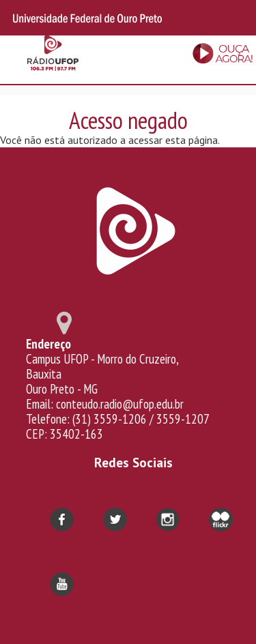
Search (237, 18)
